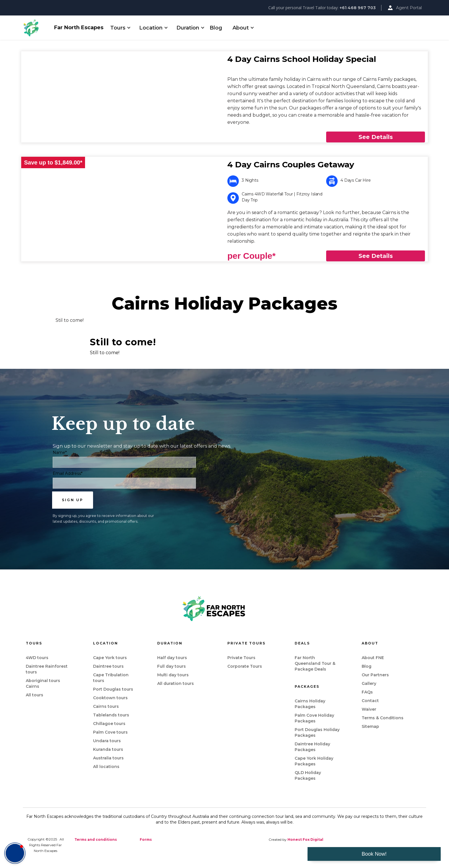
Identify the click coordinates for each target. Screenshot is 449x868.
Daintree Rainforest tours (47, 669)
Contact (370, 701)
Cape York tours (110, 658)
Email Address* (68, 473)
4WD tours (37, 658)
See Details (376, 137)
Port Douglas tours (113, 689)
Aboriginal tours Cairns (43, 683)
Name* (60, 452)
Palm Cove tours (110, 732)
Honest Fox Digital (305, 839)
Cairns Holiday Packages (310, 704)
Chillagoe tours (109, 724)
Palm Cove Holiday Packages (314, 718)
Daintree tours (108, 666)
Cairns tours (106, 706)
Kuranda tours (108, 749)
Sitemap (370, 726)
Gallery (369, 683)
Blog (216, 28)
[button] (118, 28)
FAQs (367, 692)
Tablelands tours (111, 715)
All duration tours (176, 683)
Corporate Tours (245, 666)
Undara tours (107, 741)
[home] (36, 28)
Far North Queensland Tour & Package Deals (315, 663)
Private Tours (241, 658)
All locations (106, 767)
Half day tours (172, 658)
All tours (35, 695)
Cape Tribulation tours (111, 678)
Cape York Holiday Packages (314, 761)
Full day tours (172, 666)
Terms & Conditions (383, 718)
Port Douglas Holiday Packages (317, 732)
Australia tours (108, 758)
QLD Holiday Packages (308, 775)
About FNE (373, 658)
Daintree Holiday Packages (312, 747)
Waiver (369, 709)
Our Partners (375, 675)
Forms (146, 839)
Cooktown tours (110, 698)
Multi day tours (173, 675)
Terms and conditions (96, 839)
